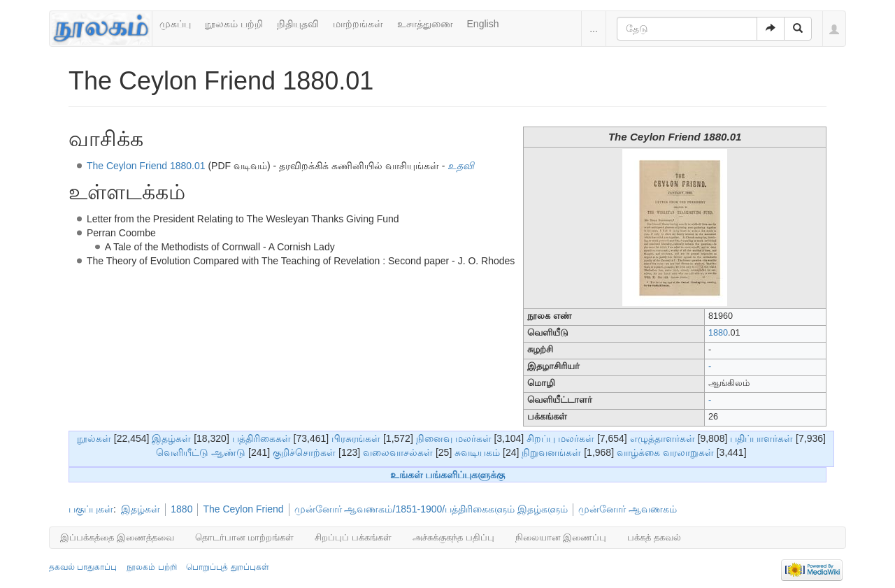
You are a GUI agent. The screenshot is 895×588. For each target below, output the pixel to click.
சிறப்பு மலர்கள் (560, 438)
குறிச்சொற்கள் (304, 452)
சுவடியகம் (477, 452)
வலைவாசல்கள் (398, 452)
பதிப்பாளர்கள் (761, 438)
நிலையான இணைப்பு (561, 537)
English (483, 24)
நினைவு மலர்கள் (454, 438)
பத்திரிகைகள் (262, 438)
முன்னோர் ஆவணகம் (628, 509)
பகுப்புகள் (91, 509)
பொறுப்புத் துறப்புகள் (227, 567)
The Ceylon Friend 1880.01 (146, 166)
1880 (718, 333)
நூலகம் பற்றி (234, 24)
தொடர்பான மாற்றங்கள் (245, 537)
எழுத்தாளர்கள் (663, 438)
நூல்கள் (94, 438)
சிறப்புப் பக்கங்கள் (353, 537)
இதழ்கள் (171, 438)
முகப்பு (175, 24)
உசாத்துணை (425, 24)
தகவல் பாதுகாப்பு (83, 567)
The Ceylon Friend (243, 509)
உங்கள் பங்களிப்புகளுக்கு (448, 475)
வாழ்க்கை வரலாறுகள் (665, 452)
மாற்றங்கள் (358, 24)
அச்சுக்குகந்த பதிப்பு (453, 537)
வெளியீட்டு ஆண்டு (201, 452)
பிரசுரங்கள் (356, 438)
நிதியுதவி (298, 24)
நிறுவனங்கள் (551, 452)
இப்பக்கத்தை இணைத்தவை (117, 537)
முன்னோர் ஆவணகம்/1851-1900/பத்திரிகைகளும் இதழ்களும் (431, 509)
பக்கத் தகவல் (654, 537)
